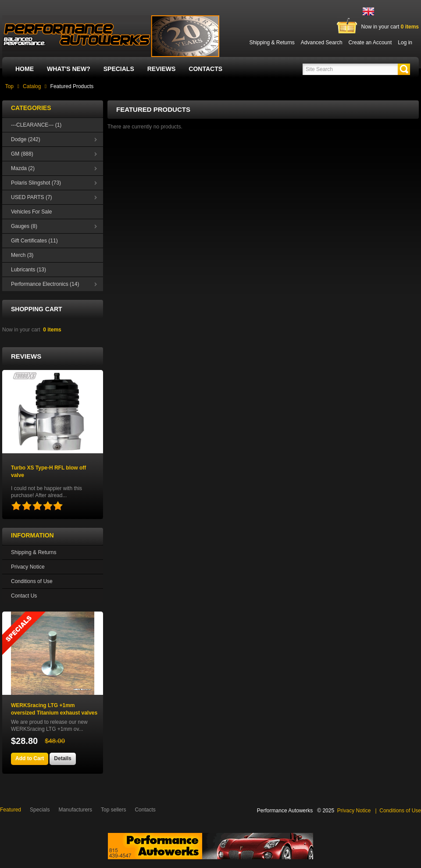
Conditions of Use (32, 581)
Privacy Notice (28, 567)
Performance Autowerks (285, 811)
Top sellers (113, 810)
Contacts (205, 69)
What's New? (69, 69)
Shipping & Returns (34, 552)
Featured (11, 810)
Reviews (162, 69)
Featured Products (72, 86)
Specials (119, 69)
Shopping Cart (37, 309)
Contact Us (24, 596)
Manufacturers (75, 810)
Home (25, 69)
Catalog (32, 86)
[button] (404, 69)
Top (9, 86)
